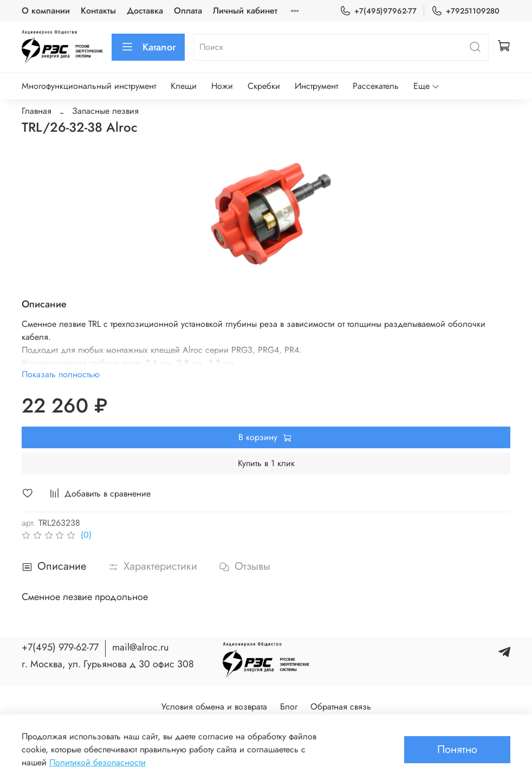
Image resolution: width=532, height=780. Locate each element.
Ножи (222, 86)
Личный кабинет (245, 11)
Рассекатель (376, 86)
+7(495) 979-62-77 (60, 647)
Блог (289, 707)
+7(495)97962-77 (378, 11)
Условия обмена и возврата (214, 707)
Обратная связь (341, 707)
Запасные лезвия (105, 111)
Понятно (457, 749)
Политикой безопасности (98, 762)
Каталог (148, 47)
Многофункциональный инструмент (89, 86)
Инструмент (316, 86)
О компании (46, 11)
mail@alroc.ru (140, 647)
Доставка (145, 11)
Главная (37, 111)
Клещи (184, 86)
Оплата (188, 11)
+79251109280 (465, 11)
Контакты (98, 11)
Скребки (264, 86)
